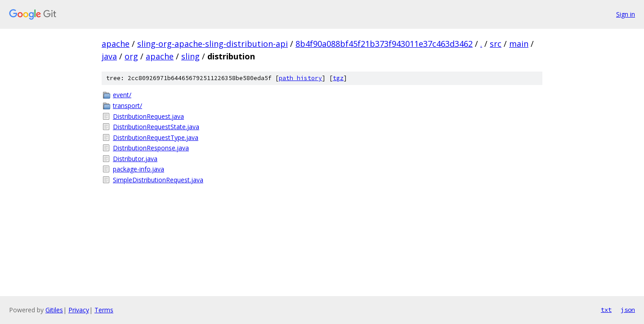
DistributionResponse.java (151, 148)
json (628, 310)
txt (606, 310)
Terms (104, 310)
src (496, 44)
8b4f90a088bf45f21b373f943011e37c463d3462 (384, 44)
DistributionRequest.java (148, 116)
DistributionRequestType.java (156, 137)
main (519, 44)
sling (190, 56)
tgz (338, 78)
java (109, 56)
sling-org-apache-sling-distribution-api (212, 44)
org (131, 56)
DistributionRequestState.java (156, 127)
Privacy (79, 310)
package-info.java (139, 169)
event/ (122, 95)
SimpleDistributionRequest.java (158, 180)
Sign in (626, 14)
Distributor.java (135, 159)
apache (116, 44)
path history (300, 78)
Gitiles (54, 310)
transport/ (127, 106)
